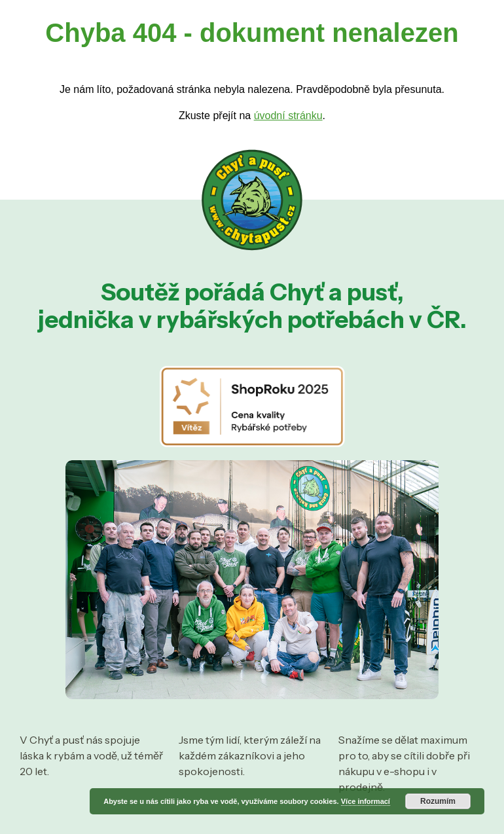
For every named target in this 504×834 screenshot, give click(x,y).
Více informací (366, 801)
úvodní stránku (288, 116)
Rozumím (438, 801)
